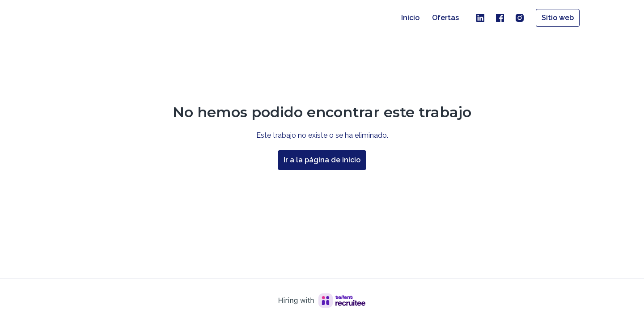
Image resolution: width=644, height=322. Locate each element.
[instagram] (520, 18)
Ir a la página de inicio (322, 160)
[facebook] (500, 18)
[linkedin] (480, 18)
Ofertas (445, 18)
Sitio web (558, 18)
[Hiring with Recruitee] (322, 301)
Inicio (410, 18)
